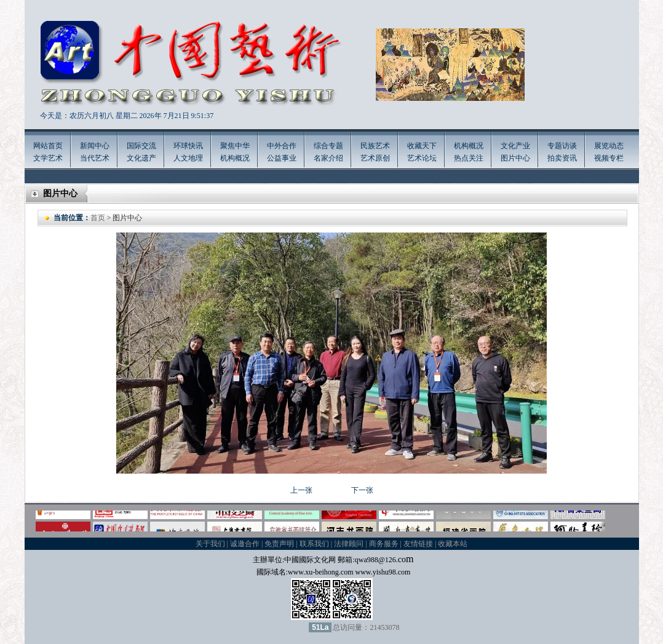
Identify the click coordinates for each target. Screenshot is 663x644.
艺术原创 (375, 158)
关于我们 (210, 544)
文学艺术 (48, 158)
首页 (98, 218)
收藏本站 (453, 544)
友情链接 (418, 544)
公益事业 (282, 158)
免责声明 (279, 544)
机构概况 (235, 158)
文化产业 (515, 146)
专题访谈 (562, 146)
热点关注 (469, 158)
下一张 (362, 490)
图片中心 (515, 158)
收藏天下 (422, 146)
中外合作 (282, 146)
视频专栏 (609, 158)
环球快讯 (188, 146)
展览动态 (609, 146)
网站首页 (48, 146)
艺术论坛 (422, 158)
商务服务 (384, 544)
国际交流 (141, 146)
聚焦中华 (235, 146)
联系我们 (314, 544)
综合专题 (328, 146)
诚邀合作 (245, 544)
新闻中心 (95, 146)
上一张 (301, 490)
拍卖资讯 (562, 158)
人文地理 (188, 158)
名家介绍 (328, 158)
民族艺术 (375, 146)
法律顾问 (349, 544)
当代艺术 (95, 158)
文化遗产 (141, 158)
